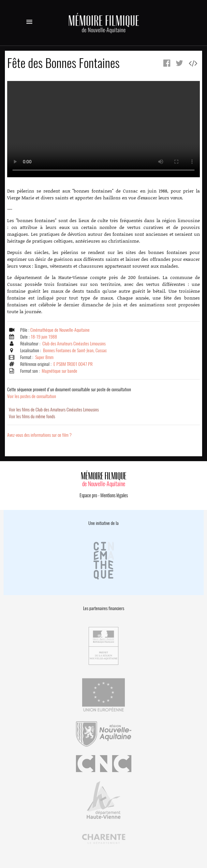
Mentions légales (114, 495)
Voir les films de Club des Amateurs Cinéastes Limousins (54, 410)
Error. (103, 129)
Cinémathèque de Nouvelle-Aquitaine (60, 330)
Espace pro (88, 495)
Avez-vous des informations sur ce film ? (39, 435)
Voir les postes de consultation (69, 393)
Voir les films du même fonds (32, 416)
